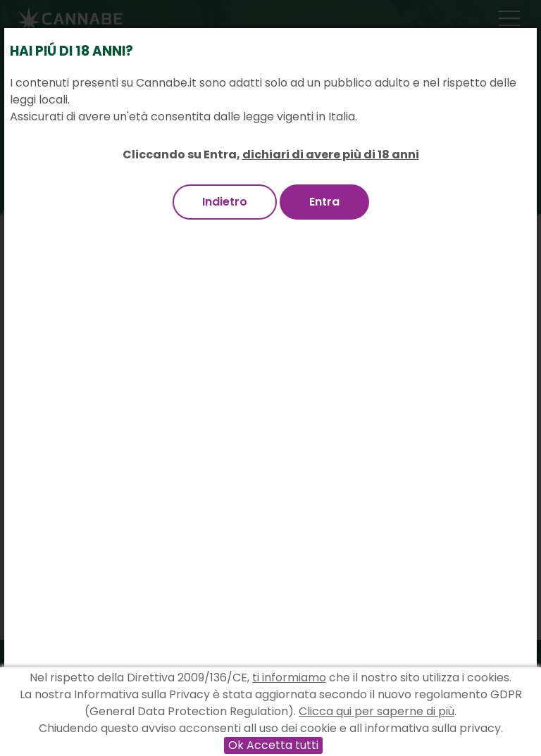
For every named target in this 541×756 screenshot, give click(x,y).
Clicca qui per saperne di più (377, 711)
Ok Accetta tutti (273, 745)
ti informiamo (289, 678)
